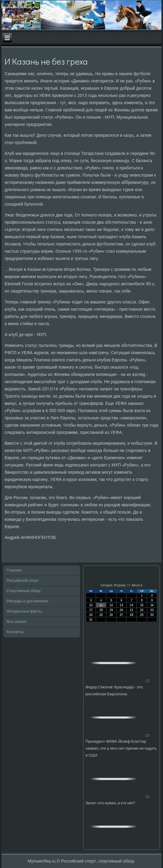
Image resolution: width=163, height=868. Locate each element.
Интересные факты (24, 612)
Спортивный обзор (24, 591)
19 (111, 610)
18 (101, 610)
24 (91, 615)
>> (148, 680)
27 (121, 615)
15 (142, 605)
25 (101, 615)
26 (111, 615)
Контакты (15, 632)
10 (91, 605)
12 (111, 605)
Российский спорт (23, 581)
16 (152, 605)
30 (152, 615)
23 (152, 610)
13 (121, 605)
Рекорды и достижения (27, 601)
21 (132, 610)
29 (142, 615)
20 (121, 610)
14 (132, 605)
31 (91, 620)
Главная (14, 570)
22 (142, 610)
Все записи (17, 622)
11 (101, 605)
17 (91, 610)
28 (132, 615)
